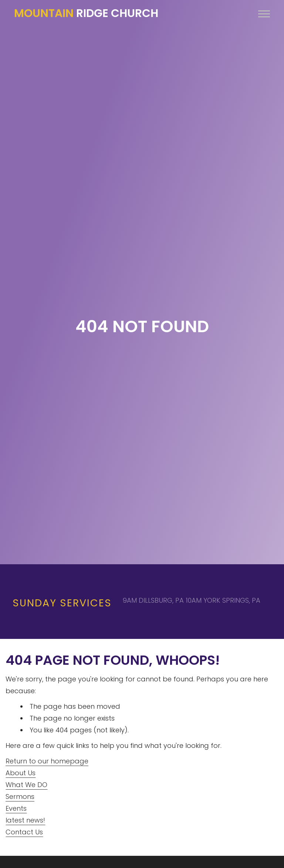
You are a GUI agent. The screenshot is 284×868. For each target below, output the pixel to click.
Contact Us (24, 832)
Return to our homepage (47, 761)
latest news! (25, 820)
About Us (21, 773)
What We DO (26, 785)
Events (16, 808)
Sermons (20, 796)
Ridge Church (86, 13)
